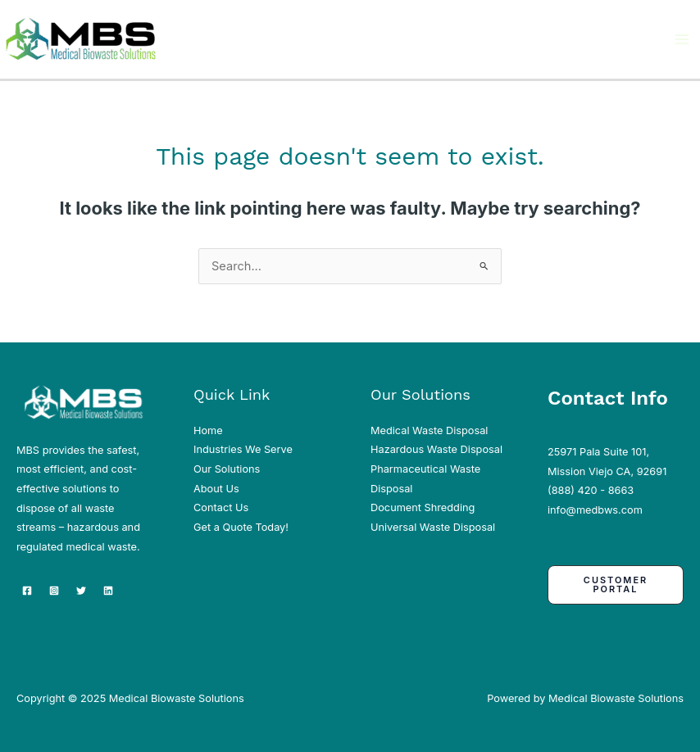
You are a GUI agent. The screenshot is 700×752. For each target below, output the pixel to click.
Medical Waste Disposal (429, 430)
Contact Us (221, 507)
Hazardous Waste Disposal (436, 449)
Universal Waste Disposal (433, 527)
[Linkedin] (108, 591)
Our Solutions (227, 469)
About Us (216, 489)
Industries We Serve (243, 449)
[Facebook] (27, 591)
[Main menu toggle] (682, 39)
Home (208, 430)
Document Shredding (423, 507)
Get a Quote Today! (241, 527)
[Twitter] (81, 591)
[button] (616, 585)
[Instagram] (54, 591)
